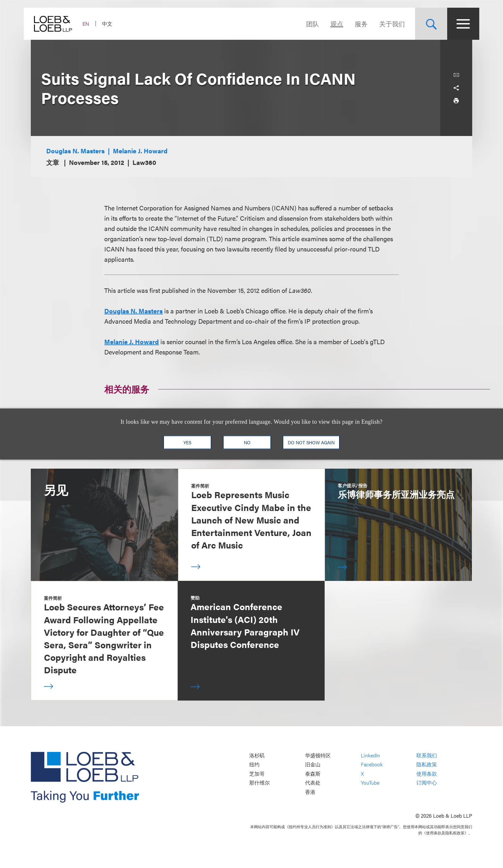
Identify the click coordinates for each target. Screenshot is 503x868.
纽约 (254, 764)
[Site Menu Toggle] (456, 24)
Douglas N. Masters (75, 151)
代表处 (313, 783)
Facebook (372, 764)
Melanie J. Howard (140, 151)
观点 (330, 24)
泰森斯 (313, 774)
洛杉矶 (257, 755)
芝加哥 (257, 774)
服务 (354, 24)
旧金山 (313, 764)
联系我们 (427, 755)
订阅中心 (427, 783)
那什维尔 (260, 783)
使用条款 (427, 774)
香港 (310, 792)
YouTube (370, 783)
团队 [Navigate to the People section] (305, 24)
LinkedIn (371, 755)
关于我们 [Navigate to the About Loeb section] (385, 24)
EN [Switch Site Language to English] (93, 24)
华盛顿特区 (318, 755)
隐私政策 (427, 764)
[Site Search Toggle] (424, 24)
